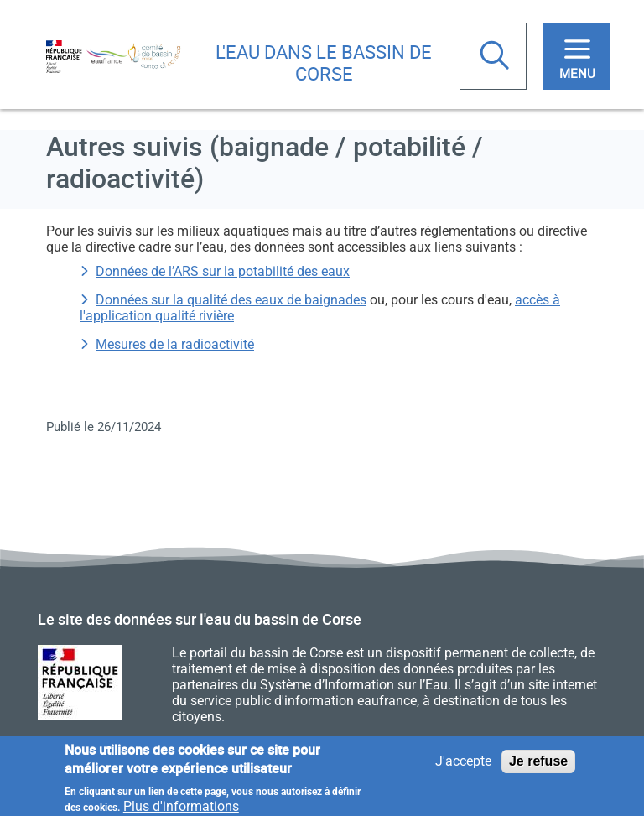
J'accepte (463, 765)
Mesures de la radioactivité (175, 344)
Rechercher (496, 57)
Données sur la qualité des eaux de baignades (231, 300)
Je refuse (538, 765)
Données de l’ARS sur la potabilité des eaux (223, 271)
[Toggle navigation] (577, 56)
